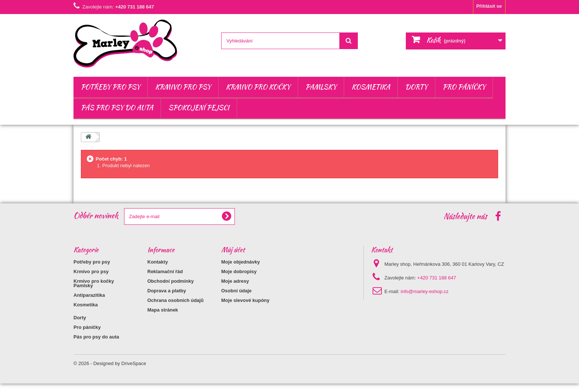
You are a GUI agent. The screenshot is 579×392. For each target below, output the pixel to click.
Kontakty (158, 262)
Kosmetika (371, 87)
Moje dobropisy (239, 271)
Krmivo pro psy (183, 87)
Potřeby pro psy (110, 87)
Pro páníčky (464, 87)
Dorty (416, 87)
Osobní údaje (236, 291)
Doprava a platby (167, 291)
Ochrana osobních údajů (175, 300)
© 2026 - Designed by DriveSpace (110, 372)
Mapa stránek (163, 310)
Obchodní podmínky (171, 281)
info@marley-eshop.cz (425, 291)
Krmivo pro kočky (258, 87)
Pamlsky (321, 87)
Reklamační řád (165, 271)
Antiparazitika (89, 304)
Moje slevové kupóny (245, 300)
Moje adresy (235, 281)
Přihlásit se (489, 6)
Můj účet (233, 250)
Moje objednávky (241, 262)
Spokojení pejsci (199, 108)
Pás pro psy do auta (117, 108)
